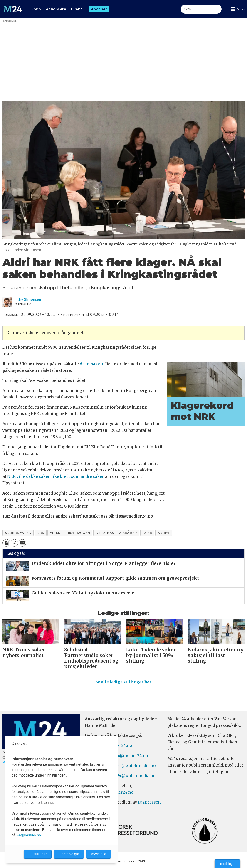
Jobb (36, 9)
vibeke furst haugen (70, 533)
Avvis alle (99, 854)
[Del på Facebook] (6, 543)
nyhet (164, 533)
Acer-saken (91, 364)
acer (147, 533)
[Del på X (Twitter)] (14, 543)
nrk (41, 533)
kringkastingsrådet (116, 533)
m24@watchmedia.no (134, 776)
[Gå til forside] (13, 9)
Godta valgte (69, 854)
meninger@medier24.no (124, 756)
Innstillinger (227, 864)
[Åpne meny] (238, 9)
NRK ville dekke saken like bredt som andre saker (56, 476)
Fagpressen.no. (29, 835)
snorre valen (18, 533)
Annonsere (56, 9)
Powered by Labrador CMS (123, 861)
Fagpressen (149, 802)
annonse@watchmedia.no (130, 766)
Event (77, 9)
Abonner (99, 9)
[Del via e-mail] (22, 543)
